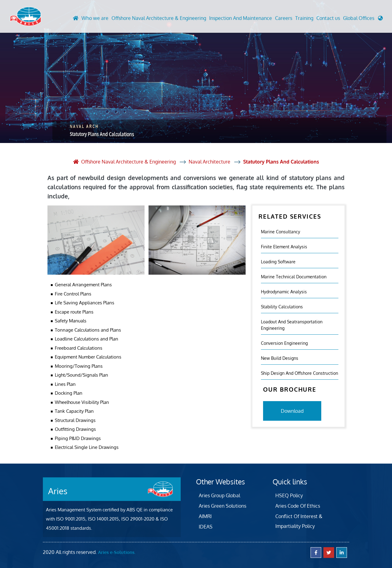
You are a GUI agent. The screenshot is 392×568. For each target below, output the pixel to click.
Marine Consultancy (281, 232)
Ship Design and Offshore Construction (300, 373)
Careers (284, 18)
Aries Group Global (219, 495)
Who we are (95, 18)
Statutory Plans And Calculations (281, 162)
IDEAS (206, 527)
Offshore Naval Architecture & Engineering (159, 18)
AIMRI (205, 516)
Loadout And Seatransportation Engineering (292, 325)
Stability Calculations (282, 307)
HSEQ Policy (289, 495)
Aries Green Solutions (222, 506)
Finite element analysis (284, 247)
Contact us (328, 18)
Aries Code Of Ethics (298, 506)
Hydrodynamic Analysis (284, 292)
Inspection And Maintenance (241, 18)
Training (304, 18)
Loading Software (278, 262)
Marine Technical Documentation (294, 277)
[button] (363, 20)
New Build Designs (280, 358)
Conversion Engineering (284, 343)
